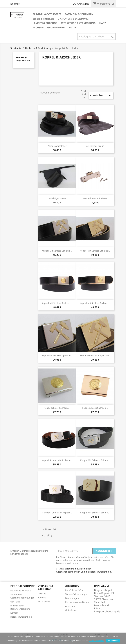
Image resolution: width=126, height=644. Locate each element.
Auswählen (101, 96)
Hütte (72, 27)
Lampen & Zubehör (45, 23)
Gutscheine (71, 610)
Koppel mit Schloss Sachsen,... (57, 303)
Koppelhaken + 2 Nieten (95, 198)
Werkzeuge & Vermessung (78, 23)
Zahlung (42, 597)
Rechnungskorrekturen (77, 602)
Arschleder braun (95, 146)
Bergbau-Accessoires (47, 14)
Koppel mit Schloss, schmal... (95, 460)
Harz (103, 23)
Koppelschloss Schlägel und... (57, 355)
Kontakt (15, 4)
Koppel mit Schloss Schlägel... (57, 251)
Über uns (15, 602)
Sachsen (38, 27)
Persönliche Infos (74, 590)
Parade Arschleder (57, 146)
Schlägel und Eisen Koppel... (57, 513)
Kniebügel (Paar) (57, 198)
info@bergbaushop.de (107, 611)
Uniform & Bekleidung (73, 19)
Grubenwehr (56, 27)
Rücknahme (44, 601)
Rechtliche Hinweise (21, 590)
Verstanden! (113, 641)
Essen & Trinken (43, 19)
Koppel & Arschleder (23, 59)
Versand (42, 594)
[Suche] (96, 36)
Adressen (70, 606)
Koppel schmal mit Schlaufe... (57, 460)
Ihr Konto (72, 586)
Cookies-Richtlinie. (96, 641)
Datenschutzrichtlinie (21, 617)
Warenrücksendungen (77, 594)
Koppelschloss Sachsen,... (57, 408)
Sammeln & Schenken (79, 14)
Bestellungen (72, 598)
